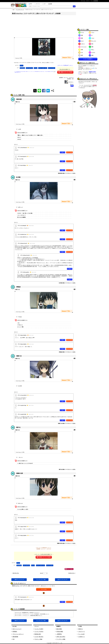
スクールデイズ (29, 68)
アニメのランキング (20, 10)
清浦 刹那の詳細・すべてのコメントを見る (67, 173)
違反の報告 (59, 629)
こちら (54, 72)
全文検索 (50, 4)
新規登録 (95, 85)
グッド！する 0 (69, 569)
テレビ (91, 38)
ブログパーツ (82, 632)
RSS (13, 639)
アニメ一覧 (41, 580)
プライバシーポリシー (18, 634)
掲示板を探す (38, 634)
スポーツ (82, 44)
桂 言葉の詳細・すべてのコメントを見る (67, 283)
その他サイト (82, 637)
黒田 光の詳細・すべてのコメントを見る (67, 469)
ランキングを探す (39, 629)
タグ (45, 4)
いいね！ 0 (62, 152)
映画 (81, 38)
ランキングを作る (39, 632)
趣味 (91, 47)
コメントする (44, 589)
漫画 (81, 35)
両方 (31, 4)
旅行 (91, 44)
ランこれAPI (81, 634)
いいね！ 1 (62, 340)
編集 (72, 86)
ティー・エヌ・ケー (43, 68)
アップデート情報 (61, 639)
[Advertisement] (44, 27)
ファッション (82, 47)
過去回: (44, 573)
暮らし (91, 50)
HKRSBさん (71, 82)
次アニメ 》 (63, 580)
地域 (91, 55)
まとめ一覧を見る (39, 637)
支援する (80, 629)
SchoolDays (22, 68)
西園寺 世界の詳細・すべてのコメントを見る (66, 543)
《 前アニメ (19, 580)
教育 (81, 55)
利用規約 (15, 632)
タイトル (38, 4)
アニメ (22, 66)
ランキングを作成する (88, 59)
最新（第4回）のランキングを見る (65, 72)
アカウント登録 (38, 639)
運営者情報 (15, 637)
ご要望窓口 (59, 634)
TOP (13, 10)
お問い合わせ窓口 (61, 637)
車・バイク (92, 41)
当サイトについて (17, 629)
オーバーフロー (52, 68)
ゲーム (36, 68)
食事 (81, 50)
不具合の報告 (60, 632)
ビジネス (92, 52)
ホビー (81, 41)
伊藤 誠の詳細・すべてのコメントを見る (67, 352)
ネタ (81, 52)
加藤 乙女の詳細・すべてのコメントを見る (67, 423)
